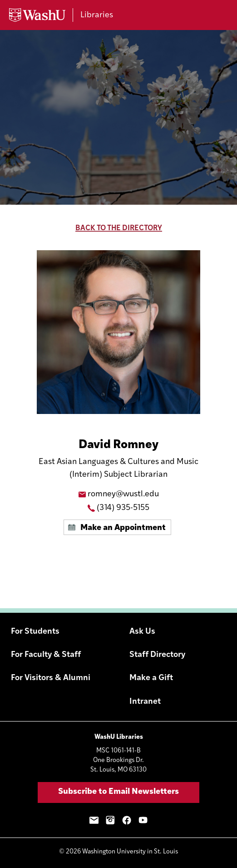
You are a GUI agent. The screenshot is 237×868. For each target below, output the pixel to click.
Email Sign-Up (94, 820)
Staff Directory (157, 655)
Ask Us (142, 632)
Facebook (127, 820)
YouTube (143, 820)
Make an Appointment (123, 528)
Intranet (145, 702)
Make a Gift (151, 678)
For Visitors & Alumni (51, 678)
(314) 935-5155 (123, 508)
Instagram (110, 820)
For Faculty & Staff (46, 655)
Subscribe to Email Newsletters (118, 792)
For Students (35, 632)
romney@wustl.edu (123, 494)
